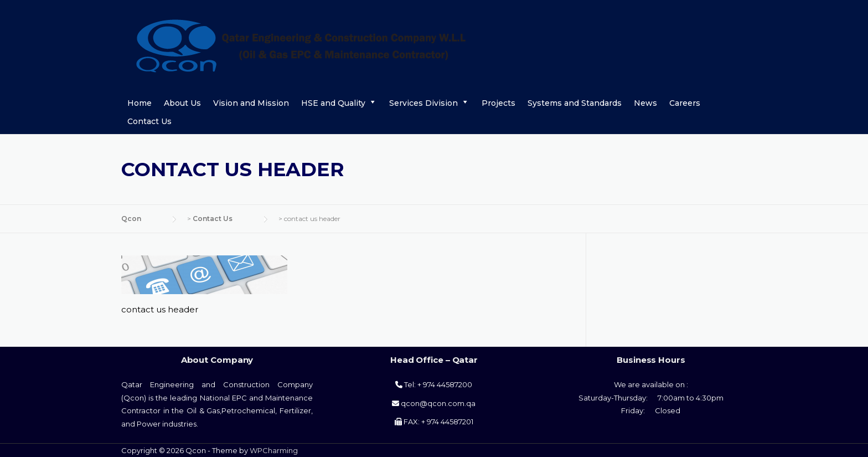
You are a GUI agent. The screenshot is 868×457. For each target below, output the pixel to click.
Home (139, 103)
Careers (685, 103)
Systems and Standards (575, 103)
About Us (182, 103)
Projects (498, 103)
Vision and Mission (251, 103)
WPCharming (274, 450)
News (645, 103)
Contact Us (149, 121)
